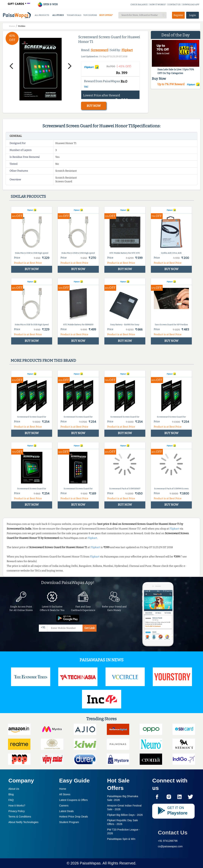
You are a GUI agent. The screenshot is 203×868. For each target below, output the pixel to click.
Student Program (69, 822)
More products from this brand (43, 360)
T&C (86, 87)
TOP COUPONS (90, 15)
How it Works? (17, 806)
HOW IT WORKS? (158, 5)
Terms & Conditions (20, 817)
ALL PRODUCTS (42, 15)
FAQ (11, 800)
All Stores (65, 794)
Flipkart (127, 50)
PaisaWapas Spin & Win (121, 839)
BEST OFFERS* (106, 15)
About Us (14, 789)
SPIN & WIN (48, 4)
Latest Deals (66, 811)
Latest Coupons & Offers (73, 800)
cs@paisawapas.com (170, 846)
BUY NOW (94, 106)
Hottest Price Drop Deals (74, 817)
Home (63, 789)
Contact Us (173, 832)
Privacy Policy (17, 811)
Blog (11, 794)
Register (178, 15)
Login (193, 15)
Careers (64, 806)
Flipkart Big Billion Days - (125, 815)
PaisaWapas (90, 863)
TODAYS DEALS (74, 15)
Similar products (28, 196)
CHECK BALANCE (139, 5)
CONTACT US (174, 5)
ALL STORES (58, 15)
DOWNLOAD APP (191, 5)
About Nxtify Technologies (23, 822)
